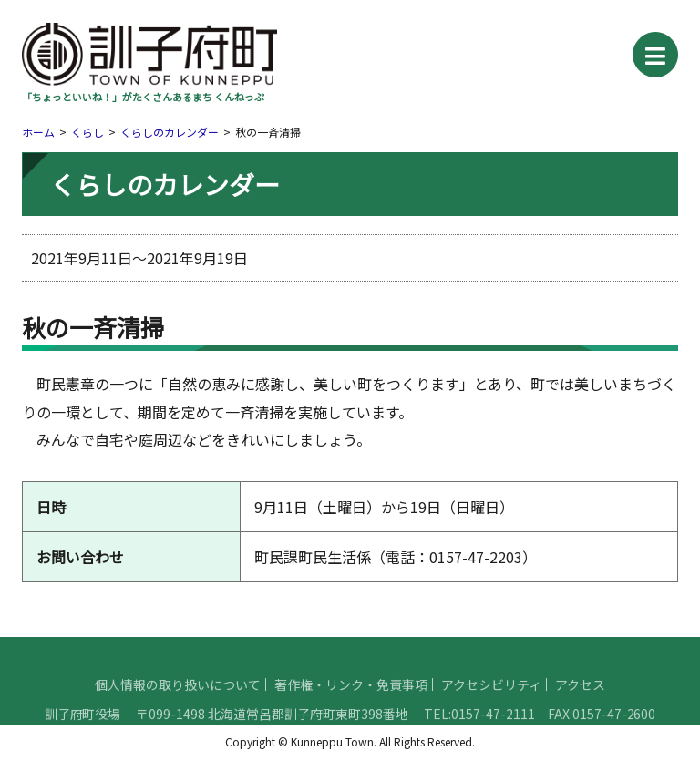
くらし (87, 132)
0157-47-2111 (493, 735)
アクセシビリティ (491, 705)
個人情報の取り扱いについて (178, 705)
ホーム (38, 132)
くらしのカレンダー (170, 132)
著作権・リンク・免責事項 (351, 705)
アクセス (580, 705)
